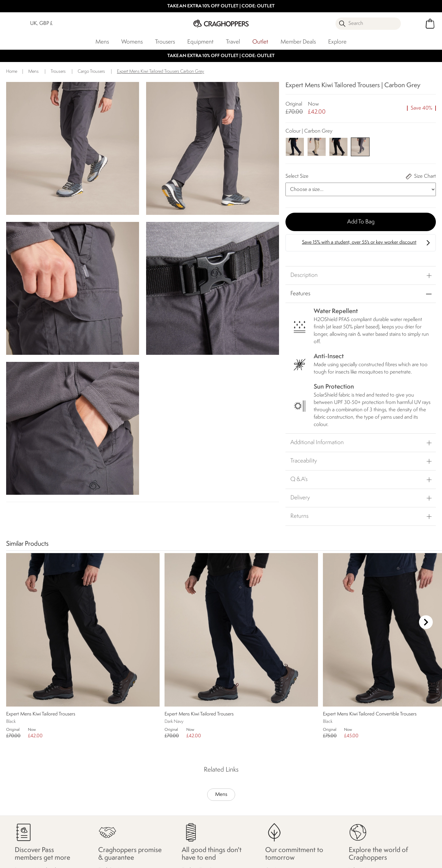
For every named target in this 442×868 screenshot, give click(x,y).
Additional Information (317, 443)
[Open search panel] (368, 24)
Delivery (300, 498)
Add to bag (361, 222)
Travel (233, 42)
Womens (132, 42)
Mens (102, 42)
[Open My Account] (414, 24)
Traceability (304, 461)
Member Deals (298, 42)
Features (300, 294)
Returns (299, 516)
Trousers (165, 42)
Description (304, 275)
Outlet (260, 42)
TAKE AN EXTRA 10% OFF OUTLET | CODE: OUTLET (221, 6)
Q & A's (299, 479)
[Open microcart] (430, 24)
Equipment (200, 42)
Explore (337, 42)
